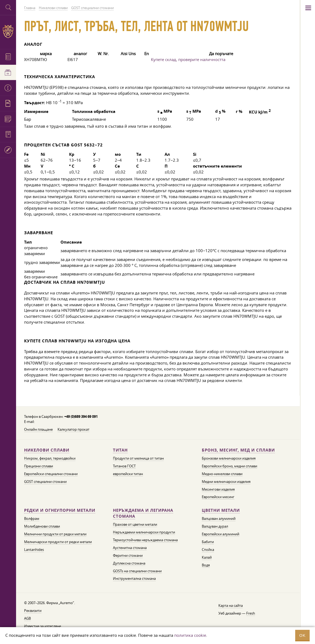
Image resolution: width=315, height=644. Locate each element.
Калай (207, 557)
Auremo (8, 31)
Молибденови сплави (42, 526)
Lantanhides (34, 550)
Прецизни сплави (39, 466)
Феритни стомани (128, 555)
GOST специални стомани (45, 482)
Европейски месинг (218, 497)
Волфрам (32, 518)
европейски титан (128, 474)
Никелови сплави (47, 450)
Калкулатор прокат (73, 429)
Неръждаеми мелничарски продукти (144, 532)
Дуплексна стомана (129, 563)
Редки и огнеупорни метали (60, 510)
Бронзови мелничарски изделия (229, 458)
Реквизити (33, 611)
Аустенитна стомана (130, 548)
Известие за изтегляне (43, 626)
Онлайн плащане (38, 429)
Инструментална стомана (134, 578)
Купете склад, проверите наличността (188, 59)
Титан (120, 450)
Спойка (208, 550)
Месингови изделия (218, 489)
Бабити (208, 542)
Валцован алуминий (219, 518)
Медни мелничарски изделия (226, 482)
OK (302, 635)
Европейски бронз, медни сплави (229, 466)
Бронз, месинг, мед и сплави (238, 450)
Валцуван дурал (215, 526)
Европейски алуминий (221, 534)
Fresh (251, 613)
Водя (206, 565)
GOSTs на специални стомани (137, 571)
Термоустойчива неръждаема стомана (145, 540)
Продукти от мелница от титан (138, 458)
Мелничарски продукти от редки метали (58, 542)
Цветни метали (221, 510)
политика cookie (190, 635)
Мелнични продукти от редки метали (55, 534)
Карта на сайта (231, 605)
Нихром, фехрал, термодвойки (50, 458)
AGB (27, 618)
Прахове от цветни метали (135, 524)
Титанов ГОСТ (124, 466)
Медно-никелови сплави (222, 474)
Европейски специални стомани (51, 474)
